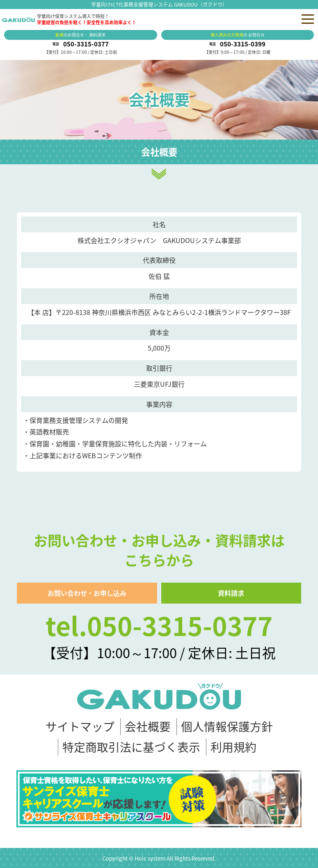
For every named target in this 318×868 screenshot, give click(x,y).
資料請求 (231, 593)
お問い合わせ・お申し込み (87, 593)
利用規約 (233, 747)
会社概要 (148, 727)
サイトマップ (80, 727)
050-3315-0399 (243, 44)
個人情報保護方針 (227, 727)
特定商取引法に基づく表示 (131, 747)
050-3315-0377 (86, 44)
